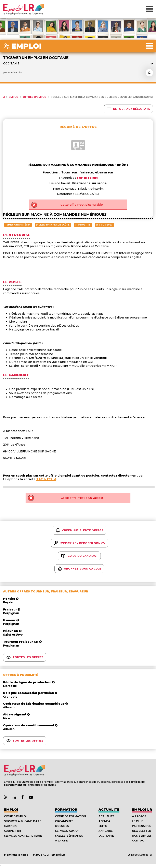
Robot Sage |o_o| (140, 855)
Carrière (11, 826)
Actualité (109, 810)
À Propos (139, 816)
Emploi (14, 97)
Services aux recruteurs (23, 836)
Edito (103, 826)
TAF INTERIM (46, 479)
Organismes (64, 821)
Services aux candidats (23, 821)
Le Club (138, 821)
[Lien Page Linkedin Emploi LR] (14, 797)
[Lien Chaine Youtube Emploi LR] (31, 797)
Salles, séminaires (69, 836)
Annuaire (106, 831)
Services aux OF (67, 831)
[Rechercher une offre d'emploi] (149, 73)
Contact (139, 840)
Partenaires (141, 826)
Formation (66, 810)
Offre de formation (70, 816)
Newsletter (141, 831)
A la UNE (61, 840)
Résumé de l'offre (78, 127)
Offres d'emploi (35, 97)
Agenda (104, 821)
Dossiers (62, 826)
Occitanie (106, 836)
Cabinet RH (12, 831)
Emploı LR (142, 810)
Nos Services (142, 836)
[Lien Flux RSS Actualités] (6, 797)
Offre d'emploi (15, 816)
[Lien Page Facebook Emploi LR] (22, 797)
